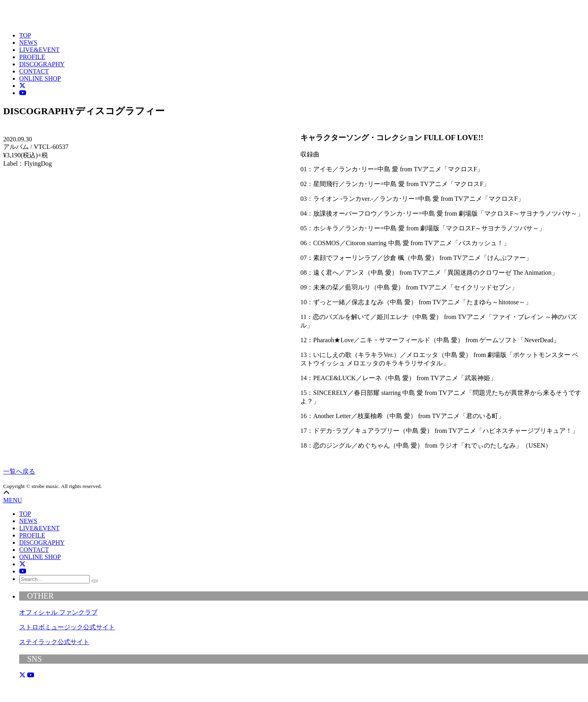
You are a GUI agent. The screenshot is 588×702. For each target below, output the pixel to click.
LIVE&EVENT (39, 50)
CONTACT (34, 71)
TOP (25, 35)
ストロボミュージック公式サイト (67, 627)
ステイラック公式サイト (54, 642)
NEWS (28, 43)
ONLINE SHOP (40, 78)
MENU (13, 500)
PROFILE (32, 57)
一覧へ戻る (19, 471)
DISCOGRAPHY (42, 64)
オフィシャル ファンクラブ (58, 612)
